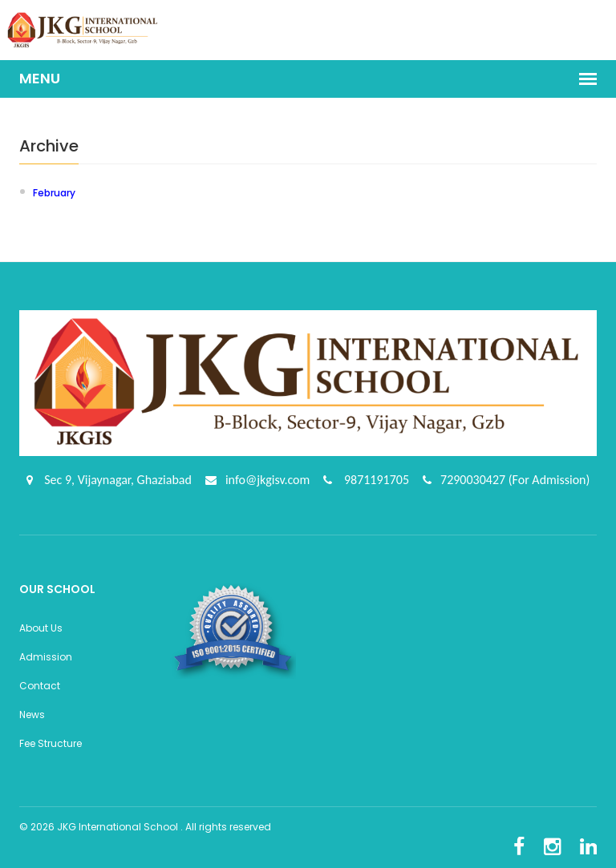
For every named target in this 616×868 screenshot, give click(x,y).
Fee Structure (51, 743)
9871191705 (375, 480)
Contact (40, 686)
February (54, 193)
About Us (41, 628)
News (32, 715)
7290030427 (474, 480)
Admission (46, 657)
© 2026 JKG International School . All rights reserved (145, 827)
